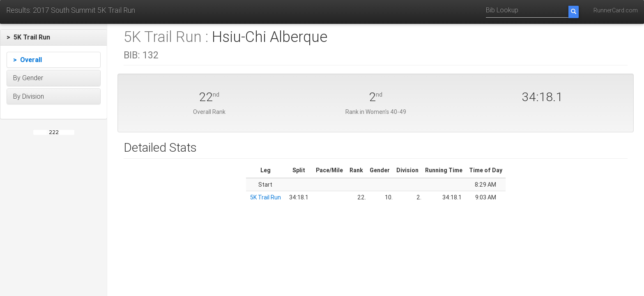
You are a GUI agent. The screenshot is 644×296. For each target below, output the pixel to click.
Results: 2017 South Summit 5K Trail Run (71, 10)
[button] (54, 37)
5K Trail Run (266, 197)
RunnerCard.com (616, 10)
